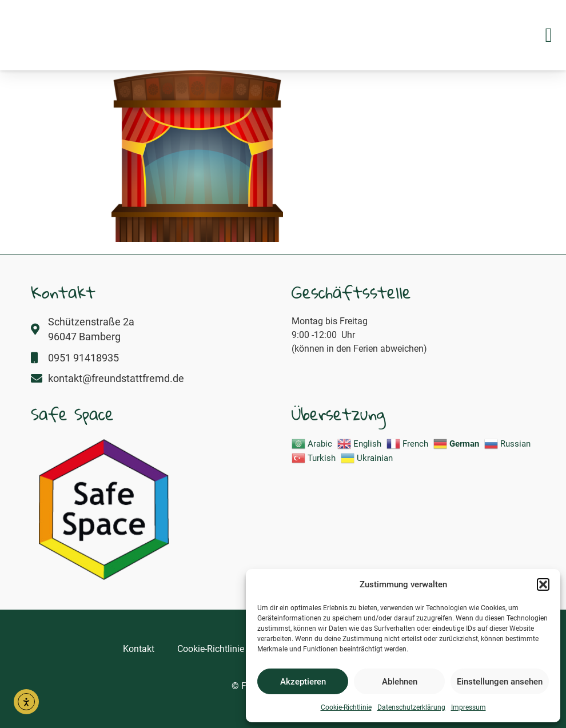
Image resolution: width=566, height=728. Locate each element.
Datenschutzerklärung (411, 707)
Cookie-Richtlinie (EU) (220, 649)
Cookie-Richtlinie (346, 707)
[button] (543, 578)
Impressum (469, 707)
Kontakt (139, 649)
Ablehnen (400, 682)
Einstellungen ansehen (500, 682)
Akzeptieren (303, 682)
